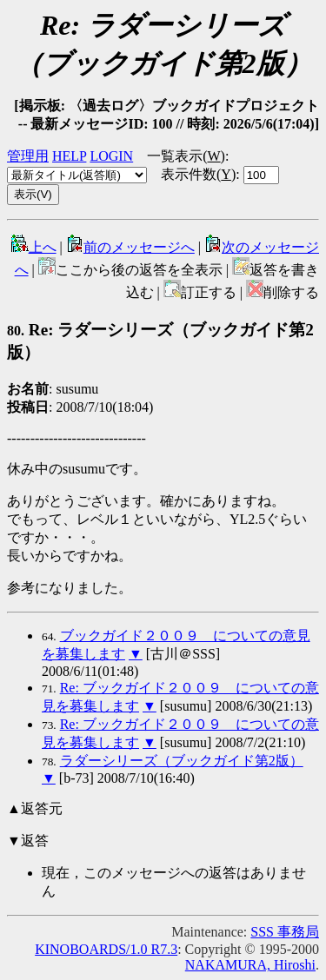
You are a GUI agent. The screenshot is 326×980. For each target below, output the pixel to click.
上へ (34, 247)
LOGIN (111, 156)
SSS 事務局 (285, 932)
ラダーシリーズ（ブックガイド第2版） (182, 761)
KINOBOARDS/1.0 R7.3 (106, 949)
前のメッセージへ (130, 247)
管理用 (28, 156)
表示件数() (198, 174)
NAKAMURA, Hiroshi (250, 965)
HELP (69, 156)
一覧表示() (186, 156)
